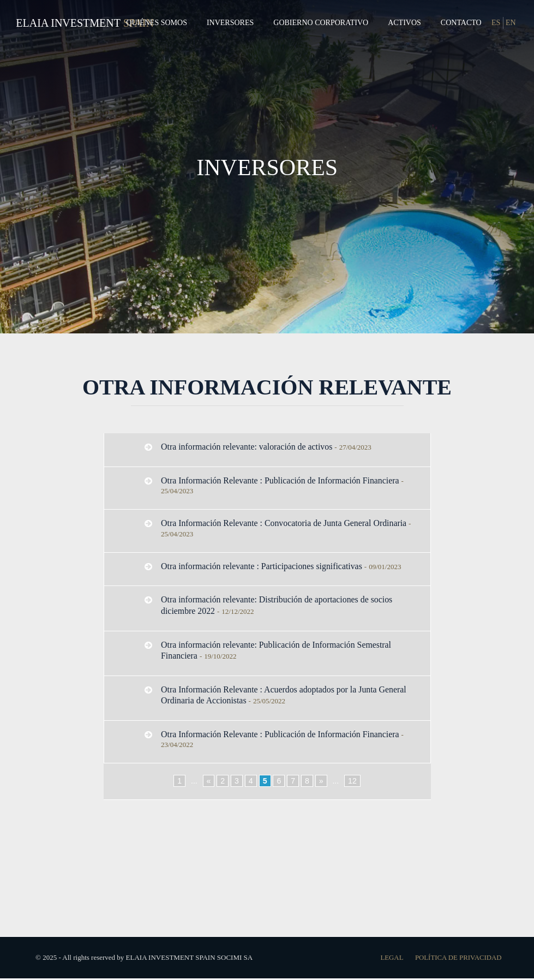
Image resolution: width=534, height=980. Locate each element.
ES (496, 23)
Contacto (461, 23)
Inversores (230, 23)
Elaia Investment (68, 23)
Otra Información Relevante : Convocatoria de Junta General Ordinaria (285, 524)
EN (511, 23)
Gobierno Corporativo (321, 23)
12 (352, 783)
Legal (390, 959)
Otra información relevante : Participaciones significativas (263, 566)
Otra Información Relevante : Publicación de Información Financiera (281, 480)
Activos (404, 23)
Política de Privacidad (457, 959)
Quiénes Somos (157, 23)
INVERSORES (267, 167)
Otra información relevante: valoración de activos (248, 447)
